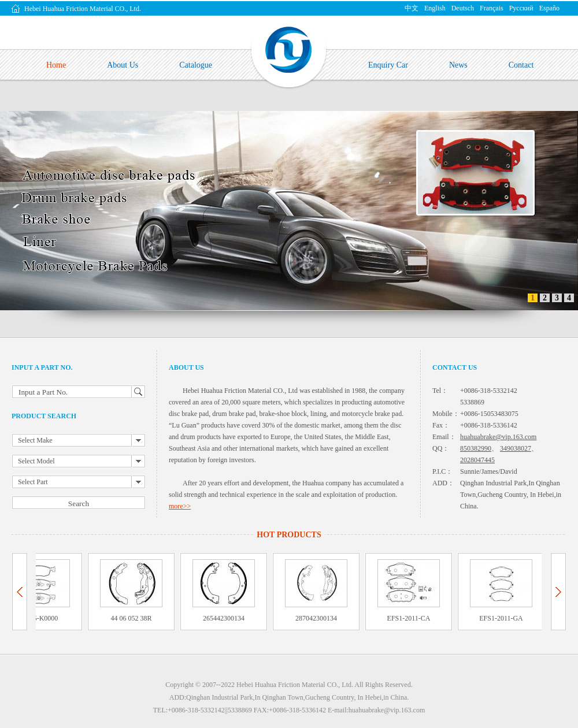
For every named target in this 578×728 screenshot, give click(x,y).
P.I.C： (442, 471)
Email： (444, 437)
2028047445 (477, 460)
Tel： (440, 391)
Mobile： (446, 414)
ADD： (443, 483)
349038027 (516, 448)
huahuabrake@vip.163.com (498, 437)
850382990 (476, 448)
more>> (180, 506)
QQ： (441, 448)
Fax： (441, 425)
